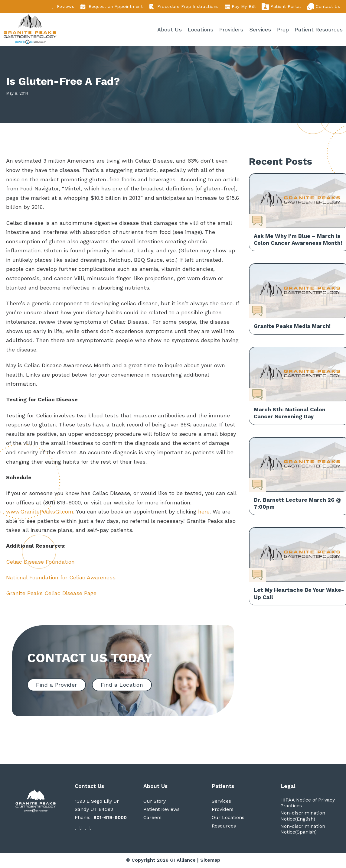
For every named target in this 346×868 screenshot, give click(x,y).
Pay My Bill (240, 7)
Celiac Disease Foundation (40, 562)
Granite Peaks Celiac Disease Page (52, 594)
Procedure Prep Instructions (184, 7)
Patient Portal (281, 7)
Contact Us (323, 7)
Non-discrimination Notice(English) (303, 817)
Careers (152, 818)
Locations (201, 30)
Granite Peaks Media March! (292, 327)
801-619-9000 (110, 818)
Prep (283, 30)
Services (260, 30)
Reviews (63, 6)
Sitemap (210, 861)
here (204, 512)
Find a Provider (57, 686)
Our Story (155, 802)
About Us (170, 30)
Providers (232, 30)
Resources (224, 826)
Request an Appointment (111, 7)
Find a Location (122, 686)
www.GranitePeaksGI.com (40, 512)
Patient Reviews (162, 810)
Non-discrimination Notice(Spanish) (303, 830)
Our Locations (228, 818)
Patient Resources (319, 30)
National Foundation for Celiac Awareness (61, 578)
